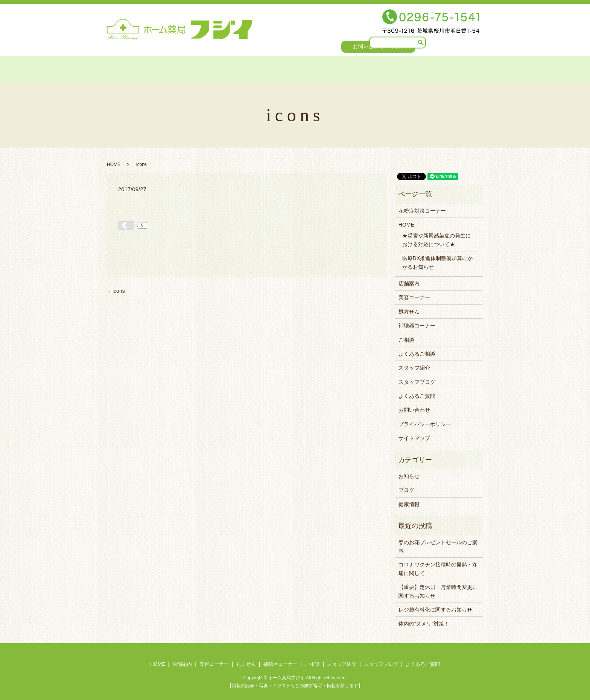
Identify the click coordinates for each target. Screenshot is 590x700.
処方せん (224, 68)
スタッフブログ (406, 68)
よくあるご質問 (461, 68)
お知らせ (409, 476)
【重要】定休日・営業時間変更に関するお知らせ (438, 591)
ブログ (406, 490)
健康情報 (409, 504)
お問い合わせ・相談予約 (382, 46)
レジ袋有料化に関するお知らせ (435, 610)
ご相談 (314, 68)
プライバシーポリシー (425, 424)
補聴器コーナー (271, 68)
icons (119, 291)
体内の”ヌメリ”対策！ (424, 624)
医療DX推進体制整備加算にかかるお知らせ (437, 262)
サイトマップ (414, 438)
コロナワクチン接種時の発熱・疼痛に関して (438, 569)
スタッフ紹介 (354, 68)
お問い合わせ (414, 410)
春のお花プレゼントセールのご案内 (438, 546)
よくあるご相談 (417, 354)
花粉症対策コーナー (422, 211)
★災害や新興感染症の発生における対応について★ (436, 240)
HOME (104, 68)
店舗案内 (138, 68)
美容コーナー (182, 68)
